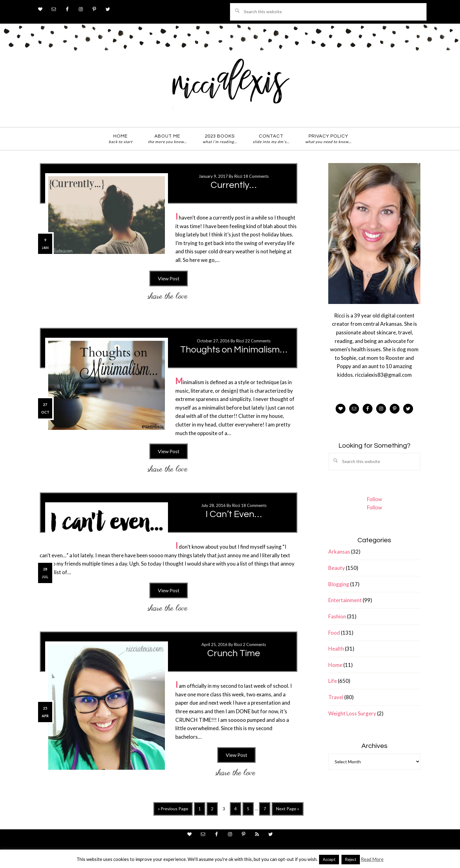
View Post (169, 278)
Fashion (337, 616)
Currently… (234, 185)
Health (336, 649)
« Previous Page (173, 810)
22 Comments (258, 341)
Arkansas (339, 552)
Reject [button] (351, 859)
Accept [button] (329, 859)
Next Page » (287, 810)
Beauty (337, 568)
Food (334, 633)
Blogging (339, 584)
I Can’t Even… (234, 514)
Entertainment (345, 600)
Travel (336, 697)
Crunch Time (234, 653)
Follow (374, 499)
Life (333, 681)
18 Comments (256, 176)
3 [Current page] (226, 810)
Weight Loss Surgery (352, 713)
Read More (372, 859)
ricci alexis (230, 87)
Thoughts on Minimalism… (234, 350)
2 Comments (254, 644)
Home (335, 665)
